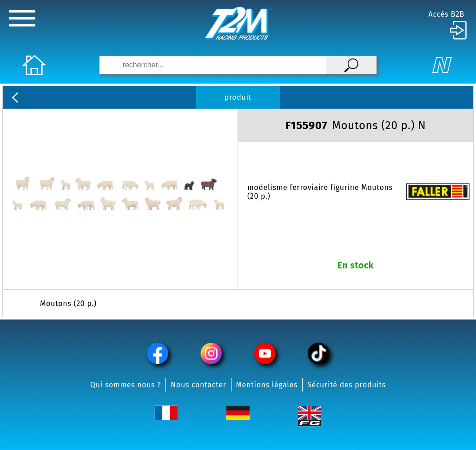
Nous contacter (198, 385)
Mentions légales (267, 385)
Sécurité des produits (347, 385)
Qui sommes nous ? (126, 385)
